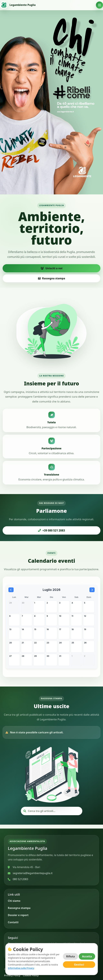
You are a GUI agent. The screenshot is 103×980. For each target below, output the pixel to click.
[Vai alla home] (18, 5)
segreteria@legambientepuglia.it (33, 873)
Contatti (13, 922)
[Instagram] (20, 952)
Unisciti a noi (51, 268)
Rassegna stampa (52, 278)
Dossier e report (18, 915)
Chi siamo (14, 901)
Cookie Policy (31, 975)
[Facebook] (11, 952)
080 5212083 (20, 879)
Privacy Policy (12, 975)
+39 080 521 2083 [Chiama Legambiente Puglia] (51, 530)
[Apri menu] (99, 5)
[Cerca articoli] (54, 815)
